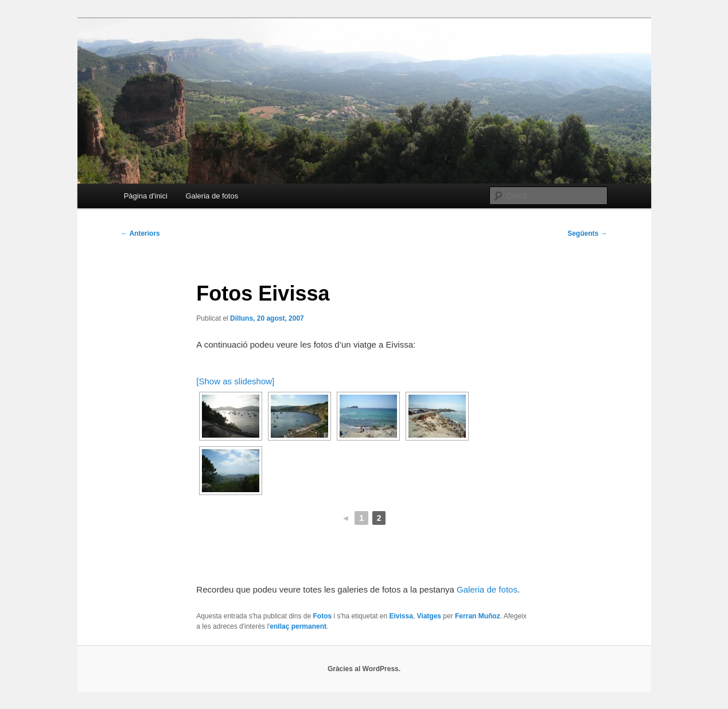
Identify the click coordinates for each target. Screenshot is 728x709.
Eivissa (401, 616)
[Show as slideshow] (235, 381)
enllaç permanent (298, 626)
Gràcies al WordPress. (364, 669)
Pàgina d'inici (146, 196)
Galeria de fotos (212, 196)
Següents (587, 233)
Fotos (322, 616)
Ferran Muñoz (478, 616)
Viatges (429, 616)
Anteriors (141, 233)
